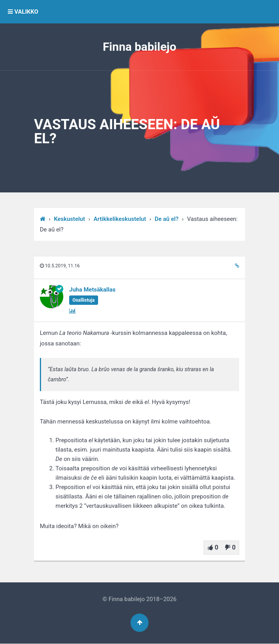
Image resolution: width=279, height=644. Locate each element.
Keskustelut (70, 219)
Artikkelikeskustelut (120, 219)
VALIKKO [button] (23, 12)
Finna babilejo (139, 47)
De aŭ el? (167, 219)
